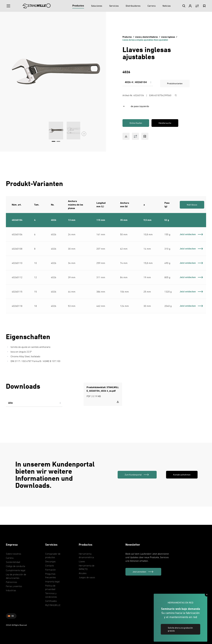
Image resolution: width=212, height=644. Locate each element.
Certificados (51, 601)
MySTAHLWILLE (53, 605)
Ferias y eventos (14, 586)
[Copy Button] (176, 95)
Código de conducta (15, 566)
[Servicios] (114, 6)
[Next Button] (84, 134)
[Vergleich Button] (197, 6)
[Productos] (78, 6)
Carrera (10, 558)
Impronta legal (52, 581)
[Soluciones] (97, 6)
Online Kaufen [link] (136, 123)
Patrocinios (11, 582)
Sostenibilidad (13, 562)
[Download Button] (126, 136)
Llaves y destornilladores (146, 37)
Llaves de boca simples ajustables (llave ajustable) (145, 40)
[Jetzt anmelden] (143, 572)
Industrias (11, 590)
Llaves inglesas (168, 37)
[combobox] (138, 83)
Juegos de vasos (87, 577)
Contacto (50, 566)
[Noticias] (167, 6)
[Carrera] (151, 6)
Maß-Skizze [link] (192, 205)
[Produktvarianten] (138, 83)
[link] (137, 475)
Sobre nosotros (14, 554)
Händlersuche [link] (165, 123)
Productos (127, 37)
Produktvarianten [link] (175, 83)
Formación (50, 570)
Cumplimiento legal (16, 570)
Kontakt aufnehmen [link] (182, 475)
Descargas (50, 561)
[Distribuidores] (133, 6)
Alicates (83, 573)
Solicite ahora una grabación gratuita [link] (180, 629)
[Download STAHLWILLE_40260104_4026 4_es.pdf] (118, 402)
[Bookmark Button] (145, 136)
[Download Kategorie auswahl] (34, 404)
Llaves (82, 561)
